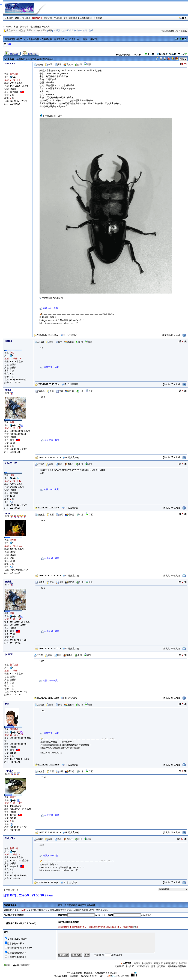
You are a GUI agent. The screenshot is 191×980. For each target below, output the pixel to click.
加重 (122, 966)
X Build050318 (118, 976)
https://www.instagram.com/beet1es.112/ (59, 323)
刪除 (135, 927)
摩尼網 (113, 973)
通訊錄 (68, 65)
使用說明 (88, 18)
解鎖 (164, 966)
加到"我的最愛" (21, 965)
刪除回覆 (178, 966)
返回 (50, 30)
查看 (49, 65)
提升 (153, 966)
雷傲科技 (74, 976)
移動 (185, 966)
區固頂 (157, 963)
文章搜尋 (68, 18)
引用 (78, 65)
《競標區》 (41, 30)
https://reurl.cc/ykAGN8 (51, 753)
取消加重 (130, 966)
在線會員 (58, 18)
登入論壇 (26, 18)
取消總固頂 (147, 963)
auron (94, 976)
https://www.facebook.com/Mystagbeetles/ (60, 748)
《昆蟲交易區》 (25, 30)
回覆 (88, 65)
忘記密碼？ (147, 915)
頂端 (7, 965)
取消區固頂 (167, 963)
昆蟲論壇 (11, 30)
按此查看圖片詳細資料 (51, 298)
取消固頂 (183, 963)
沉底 (117, 966)
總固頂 (137, 963)
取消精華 (145, 966)
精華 (138, 966)
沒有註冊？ (100, 915)
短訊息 (38, 65)
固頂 (175, 963)
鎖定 (159, 966)
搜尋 (58, 65)
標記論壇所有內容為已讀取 (174, 31)
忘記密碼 (48, 18)
